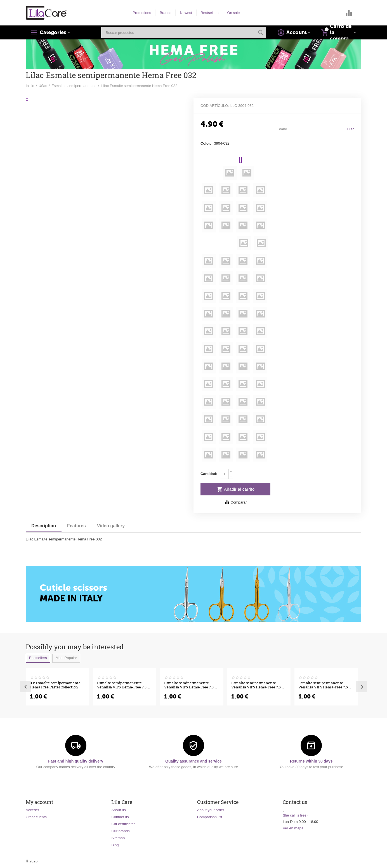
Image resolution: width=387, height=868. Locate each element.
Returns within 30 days (311, 761)
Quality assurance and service (193, 761)
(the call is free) (295, 815)
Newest (186, 13)
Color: (206, 143)
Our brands (120, 831)
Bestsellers (210, 13)
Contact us (120, 817)
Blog (115, 845)
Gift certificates (123, 824)
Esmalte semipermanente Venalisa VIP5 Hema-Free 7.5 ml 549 (326, 685)
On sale (234, 13)
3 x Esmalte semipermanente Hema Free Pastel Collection (55, 685)
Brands (165, 13)
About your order (211, 810)
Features (76, 526)
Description (44, 526)
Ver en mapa (293, 828)
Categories (53, 32)
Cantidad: (209, 474)
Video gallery (111, 526)
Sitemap (118, 838)
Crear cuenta (36, 817)
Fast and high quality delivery (76, 761)
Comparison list (210, 817)
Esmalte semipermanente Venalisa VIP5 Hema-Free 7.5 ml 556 (125, 685)
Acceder (32, 810)
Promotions (142, 13)
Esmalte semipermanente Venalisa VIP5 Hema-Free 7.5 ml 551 (259, 685)
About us (118, 810)
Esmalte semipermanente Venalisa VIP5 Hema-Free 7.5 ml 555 (192, 685)
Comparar (236, 502)
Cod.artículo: (215, 106)
